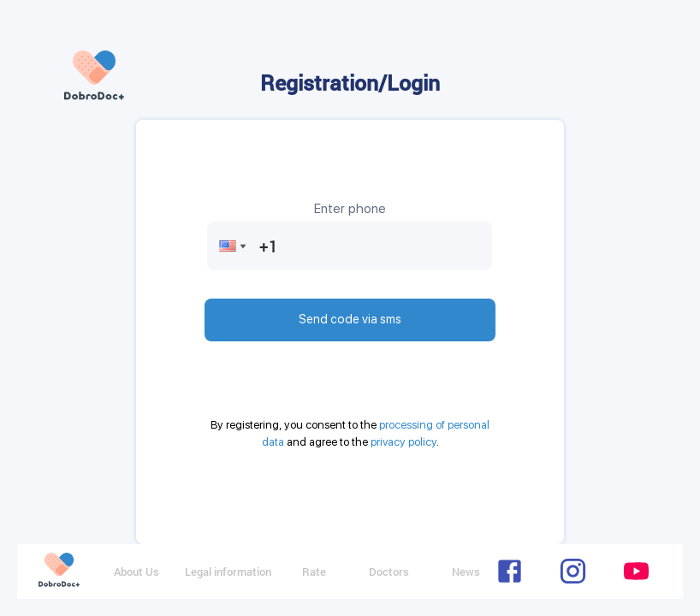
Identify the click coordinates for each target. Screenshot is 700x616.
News (466, 572)
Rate (314, 572)
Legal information (228, 572)
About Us (136, 572)
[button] (228, 246)
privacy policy (403, 442)
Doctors (389, 572)
